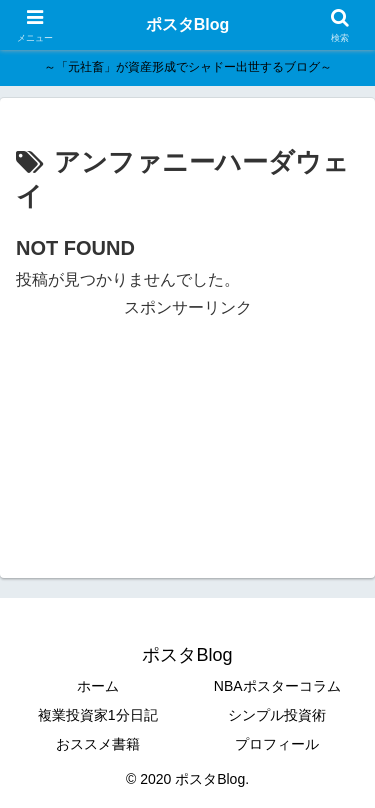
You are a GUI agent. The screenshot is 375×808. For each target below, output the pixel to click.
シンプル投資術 (277, 715)
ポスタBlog (188, 24)
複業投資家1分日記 (98, 715)
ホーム (98, 686)
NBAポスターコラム (277, 686)
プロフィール (277, 744)
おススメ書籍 (98, 744)
